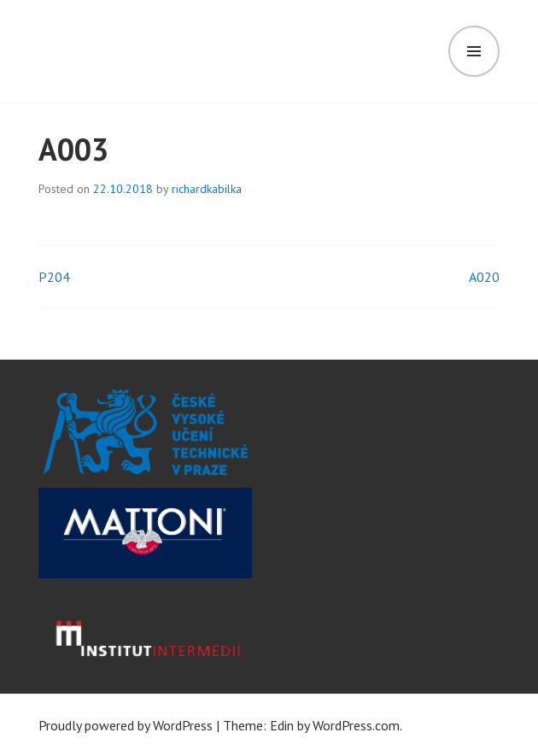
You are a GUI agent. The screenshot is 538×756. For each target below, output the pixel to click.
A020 (484, 277)
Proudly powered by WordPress (126, 725)
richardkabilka (207, 189)
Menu (474, 51)
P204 (54, 277)
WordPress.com (356, 725)
